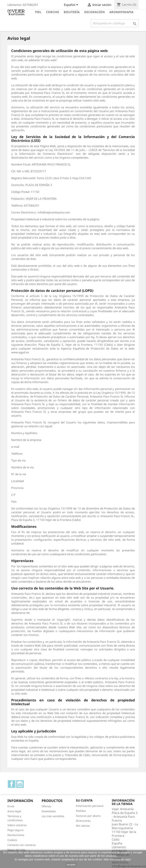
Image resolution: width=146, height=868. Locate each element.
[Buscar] (115, 23)
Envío (11, 806)
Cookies (12, 840)
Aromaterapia (121, 12)
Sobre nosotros (17, 825)
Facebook (12, 784)
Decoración (94, 12)
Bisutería (72, 12)
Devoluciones (16, 835)
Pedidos (81, 811)
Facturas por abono (88, 816)
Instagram (20, 784)
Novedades (49, 811)
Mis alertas (83, 826)
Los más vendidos (53, 816)
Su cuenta (84, 800)
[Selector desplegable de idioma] (72, 5)
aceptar (71, 865)
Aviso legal (14, 811)
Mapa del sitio (16, 850)
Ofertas (46, 806)
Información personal (90, 806)
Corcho (53, 12)
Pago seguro (15, 830)
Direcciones (83, 821)
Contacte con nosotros (22, 845)
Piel (38, 12)
